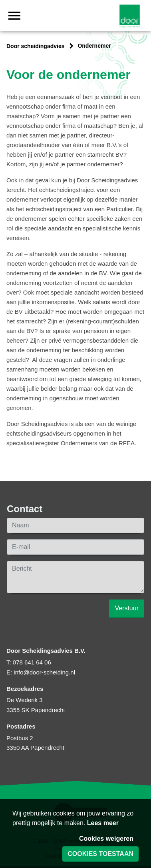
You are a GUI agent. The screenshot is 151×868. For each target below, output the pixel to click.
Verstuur (127, 608)
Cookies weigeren (106, 839)
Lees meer (103, 823)
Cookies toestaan (100, 854)
